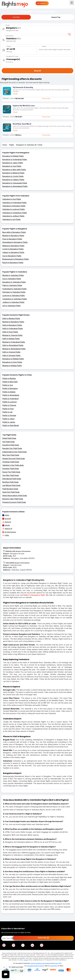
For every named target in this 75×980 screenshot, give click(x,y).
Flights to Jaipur (8, 419)
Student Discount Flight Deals (14, 458)
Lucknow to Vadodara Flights (14, 295)
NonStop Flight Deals (10, 482)
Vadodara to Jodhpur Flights (13, 216)
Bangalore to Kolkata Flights (13, 359)
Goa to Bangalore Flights (12, 256)
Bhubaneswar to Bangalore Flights (16, 259)
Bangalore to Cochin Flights (13, 176)
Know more (46, 99)
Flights (12, 145)
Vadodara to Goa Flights (12, 199)
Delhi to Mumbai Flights (11, 318)
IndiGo (6, 515)
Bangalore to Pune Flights (12, 362)
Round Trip (56, 17)
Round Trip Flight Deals (11, 472)
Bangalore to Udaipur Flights (13, 180)
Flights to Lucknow (9, 402)
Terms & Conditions (36, 963)
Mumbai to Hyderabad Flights (14, 342)
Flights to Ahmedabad (11, 395)
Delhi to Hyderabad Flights (13, 328)
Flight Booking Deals (10, 489)
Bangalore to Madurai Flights (13, 173)
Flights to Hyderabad (10, 399)
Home (5, 145)
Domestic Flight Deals (11, 469)
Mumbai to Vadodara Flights (13, 275)
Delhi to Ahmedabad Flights (13, 345)
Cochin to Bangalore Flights (13, 249)
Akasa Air (7, 522)
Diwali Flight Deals (9, 438)
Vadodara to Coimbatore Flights (15, 213)
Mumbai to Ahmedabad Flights (14, 349)
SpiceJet (7, 519)
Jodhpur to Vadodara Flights (13, 302)
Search (37, 71)
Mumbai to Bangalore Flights (13, 236)
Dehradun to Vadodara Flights (14, 292)
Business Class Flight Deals (13, 499)
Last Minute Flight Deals (11, 485)
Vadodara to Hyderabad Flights (14, 203)
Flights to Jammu (9, 422)
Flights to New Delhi (10, 382)
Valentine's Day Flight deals (13, 465)
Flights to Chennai (9, 405)
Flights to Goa (8, 385)
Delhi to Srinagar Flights (11, 355)
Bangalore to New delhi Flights (14, 170)
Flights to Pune (8, 409)
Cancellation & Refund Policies (35, 966)
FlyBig (6, 535)
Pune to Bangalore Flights (12, 239)
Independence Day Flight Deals (15, 452)
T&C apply (15, 94)
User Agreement (47, 963)
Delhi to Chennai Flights (11, 352)
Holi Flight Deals (8, 442)
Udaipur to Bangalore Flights (13, 252)
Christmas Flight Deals (11, 462)
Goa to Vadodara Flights (12, 279)
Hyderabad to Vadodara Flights (14, 289)
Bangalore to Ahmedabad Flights (15, 186)
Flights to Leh (7, 412)
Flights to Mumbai (9, 378)
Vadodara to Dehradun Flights (14, 206)
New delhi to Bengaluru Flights (14, 232)
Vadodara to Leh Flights (11, 219)
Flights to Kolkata (9, 392)
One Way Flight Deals (11, 475)
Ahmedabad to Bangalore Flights (15, 242)
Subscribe (43, 938)
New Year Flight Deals (11, 455)
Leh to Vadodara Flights (11, 306)
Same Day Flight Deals (11, 492)
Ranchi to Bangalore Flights (13, 262)
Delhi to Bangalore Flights (12, 325)
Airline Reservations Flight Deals (15, 495)
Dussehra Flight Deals (11, 445)
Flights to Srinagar (9, 415)
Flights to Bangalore (10, 388)
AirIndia (6, 525)
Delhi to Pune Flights (10, 332)
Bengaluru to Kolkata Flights (13, 156)
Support (26, 960)
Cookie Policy (54, 966)
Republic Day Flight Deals (12, 448)
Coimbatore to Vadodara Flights (15, 299)
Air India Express (9, 532)
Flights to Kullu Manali (11, 425)
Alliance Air (7, 529)
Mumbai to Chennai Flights (12, 335)
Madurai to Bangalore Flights (13, 246)
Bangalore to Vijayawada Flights (15, 183)
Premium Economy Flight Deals (14, 502)
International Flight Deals (12, 479)
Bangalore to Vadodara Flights (14, 282)
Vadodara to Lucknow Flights (14, 209)
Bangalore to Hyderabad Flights (15, 159)
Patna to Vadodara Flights (12, 285)
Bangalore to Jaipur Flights (13, 163)
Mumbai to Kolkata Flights (12, 366)
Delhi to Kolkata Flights (11, 339)
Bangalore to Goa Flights (12, 166)
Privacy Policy (58, 963)
